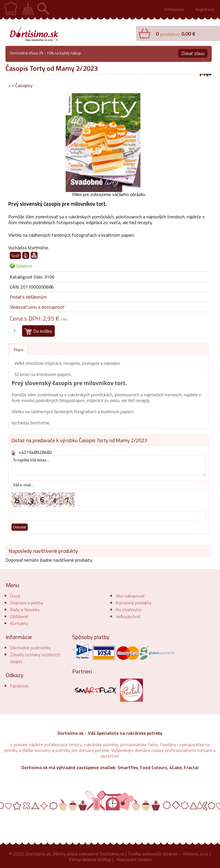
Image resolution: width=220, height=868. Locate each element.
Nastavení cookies (134, 859)
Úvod (15, 596)
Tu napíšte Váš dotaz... (109, 466)
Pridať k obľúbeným (28, 297)
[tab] (19, 350)
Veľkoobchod (128, 616)
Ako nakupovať (130, 596)
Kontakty (19, 623)
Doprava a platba (26, 603)
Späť (15, 255)
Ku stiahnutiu (129, 610)
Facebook (19, 686)
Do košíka (43, 331)
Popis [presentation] (19, 349)
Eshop (75, 859)
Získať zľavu (193, 53)
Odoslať (20, 527)
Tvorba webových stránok (153, 854)
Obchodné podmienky (31, 648)
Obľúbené (19, 616)
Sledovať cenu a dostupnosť (37, 307)
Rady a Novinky (25, 610)
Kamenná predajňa (133, 603)
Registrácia (205, 9)
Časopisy (24, 85)
